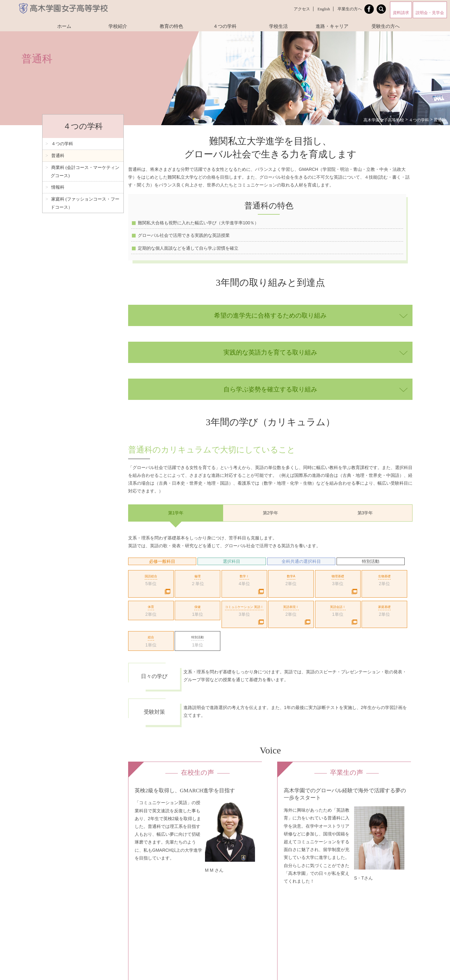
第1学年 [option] (176, 513)
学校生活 (278, 26)
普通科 (58, 156)
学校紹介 (118, 26)
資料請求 (401, 13)
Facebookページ (171, 959)
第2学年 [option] (271, 513)
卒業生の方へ (350, 9)
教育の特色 (171, 26)
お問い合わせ (230, 914)
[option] (270, 624)
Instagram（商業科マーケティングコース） (300, 914)
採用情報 (254, 914)
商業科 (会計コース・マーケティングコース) (85, 172)
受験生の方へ (386, 26)
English (324, 9)
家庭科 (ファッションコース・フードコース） (85, 203)
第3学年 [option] (365, 513)
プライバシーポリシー (196, 914)
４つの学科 (225, 26)
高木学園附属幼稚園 (227, 959)
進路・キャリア (332, 26)
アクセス (302, 9)
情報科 (58, 187)
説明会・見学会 (430, 13)
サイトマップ (162, 914)
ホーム (64, 26)
